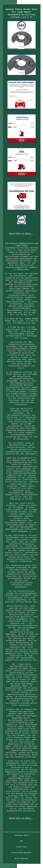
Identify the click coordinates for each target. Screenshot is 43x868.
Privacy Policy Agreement (21, 853)
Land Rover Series (21, 835)
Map (22, 841)
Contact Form (21, 847)
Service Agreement (21, 859)
